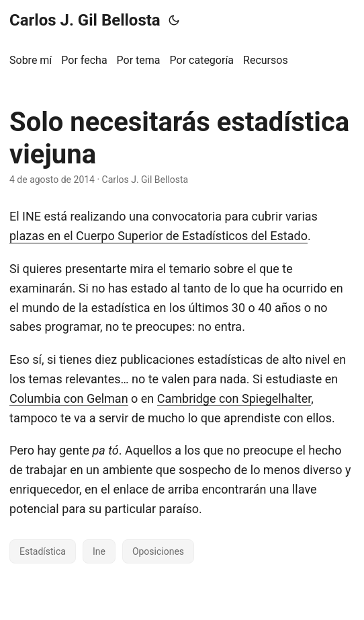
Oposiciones (158, 551)
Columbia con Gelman (69, 398)
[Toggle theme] (174, 20)
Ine (99, 551)
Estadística (43, 551)
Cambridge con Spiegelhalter (234, 398)
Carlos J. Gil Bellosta (85, 20)
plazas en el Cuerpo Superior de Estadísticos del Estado (158, 236)
